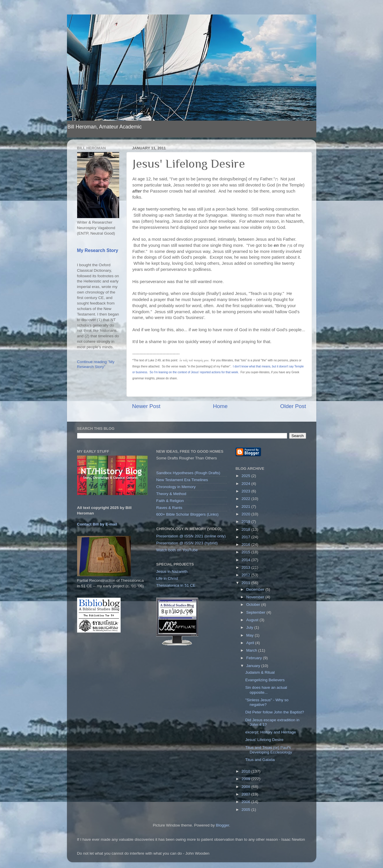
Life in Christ (167, 578)
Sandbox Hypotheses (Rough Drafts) (188, 473)
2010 (246, 771)
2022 (246, 499)
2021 (246, 507)
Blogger (223, 825)
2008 (246, 787)
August (253, 620)
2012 (246, 575)
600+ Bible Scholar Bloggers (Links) (187, 514)
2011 (246, 583)
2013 (246, 567)
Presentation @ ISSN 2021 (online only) (191, 536)
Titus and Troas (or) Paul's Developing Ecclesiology (269, 750)
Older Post (293, 406)
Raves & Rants (169, 508)
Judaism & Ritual (260, 672)
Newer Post (146, 406)
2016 (246, 544)
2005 (246, 810)
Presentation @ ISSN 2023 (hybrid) (187, 543)
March (252, 650)
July (250, 627)
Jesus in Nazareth (172, 571)
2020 (246, 514)
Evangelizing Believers (265, 680)
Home (220, 406)
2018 (246, 529)
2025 (246, 476)
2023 (246, 491)
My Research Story (98, 250)
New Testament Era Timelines (182, 480)
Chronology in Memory (176, 487)
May (250, 635)
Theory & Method (171, 494)
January (254, 666)
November (256, 597)
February (255, 658)
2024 (246, 484)
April (251, 643)
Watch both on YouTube (177, 550)
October (254, 605)
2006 (246, 802)
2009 (246, 779)
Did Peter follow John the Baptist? (275, 712)
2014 (246, 560)
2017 (246, 537)
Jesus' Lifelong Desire (264, 740)
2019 (246, 522)
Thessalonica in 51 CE (176, 585)
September (256, 612)
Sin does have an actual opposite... (266, 690)
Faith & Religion (170, 501)
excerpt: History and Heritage (271, 732)
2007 (246, 794)
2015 (246, 552)
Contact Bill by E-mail (97, 524)
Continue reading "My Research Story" (96, 364)
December (256, 589)
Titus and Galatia (260, 760)
